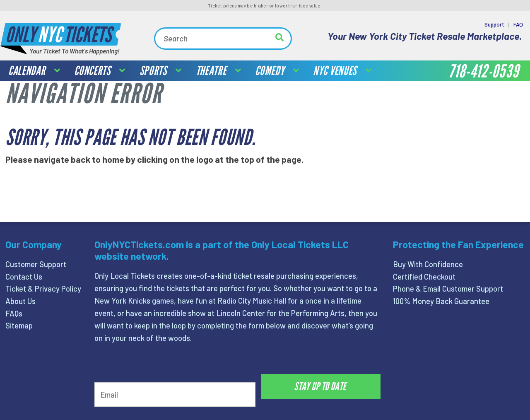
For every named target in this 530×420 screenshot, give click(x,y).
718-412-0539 (484, 72)
